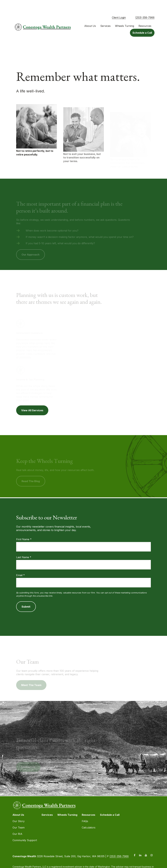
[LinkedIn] (140, 844)
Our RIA (17, 823)
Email (19, 564)
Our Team (19, 816)
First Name (23, 528)
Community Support (25, 829)
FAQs (85, 810)
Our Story (19, 810)
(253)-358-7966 (145, 6)
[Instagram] (152, 844)
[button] (90, 15)
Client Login (119, 6)
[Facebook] (135, 844)
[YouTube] (146, 844)
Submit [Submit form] (26, 595)
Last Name (23, 546)
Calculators (89, 816)
